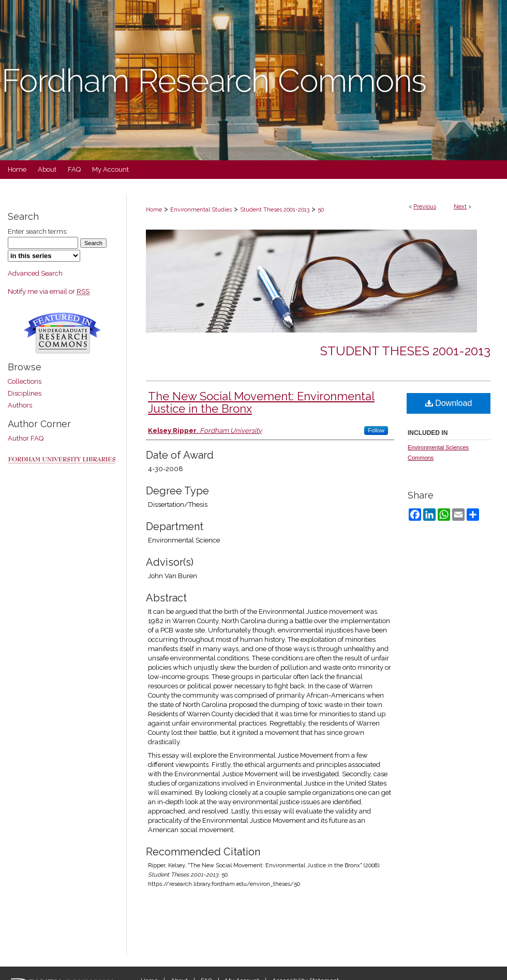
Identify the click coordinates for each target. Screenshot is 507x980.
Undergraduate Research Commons (62, 333)
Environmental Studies (201, 210)
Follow (376, 430)
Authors (20, 405)
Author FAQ (26, 438)
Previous (425, 207)
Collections (25, 381)
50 (321, 210)
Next (460, 207)
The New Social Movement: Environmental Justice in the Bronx (261, 402)
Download (449, 403)
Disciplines (25, 393)
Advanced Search (35, 273)
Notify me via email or (49, 291)
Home (154, 210)
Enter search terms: (38, 231)
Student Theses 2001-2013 (275, 210)
